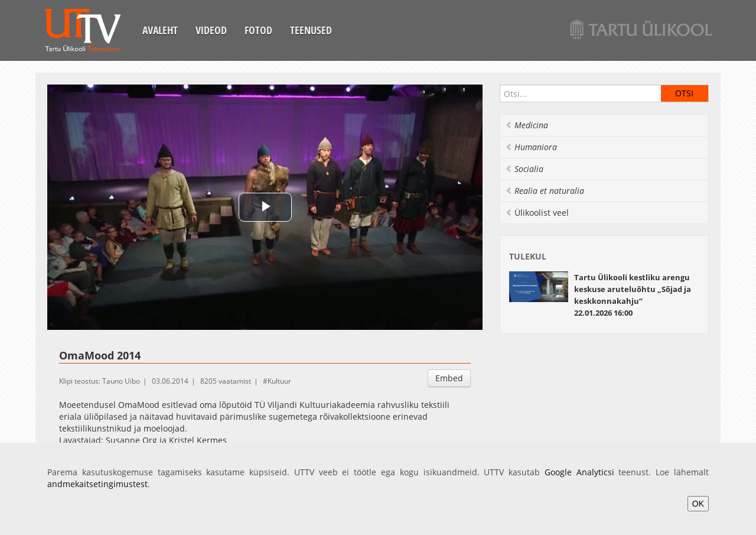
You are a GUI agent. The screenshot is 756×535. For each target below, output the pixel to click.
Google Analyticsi (579, 472)
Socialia (524, 169)
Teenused (311, 30)
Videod (211, 30)
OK (698, 504)
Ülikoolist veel (537, 213)
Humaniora (531, 147)
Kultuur (279, 381)
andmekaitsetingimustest (97, 484)
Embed (449, 378)
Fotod (258, 30)
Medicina (527, 125)
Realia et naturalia (545, 191)
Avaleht (160, 30)
